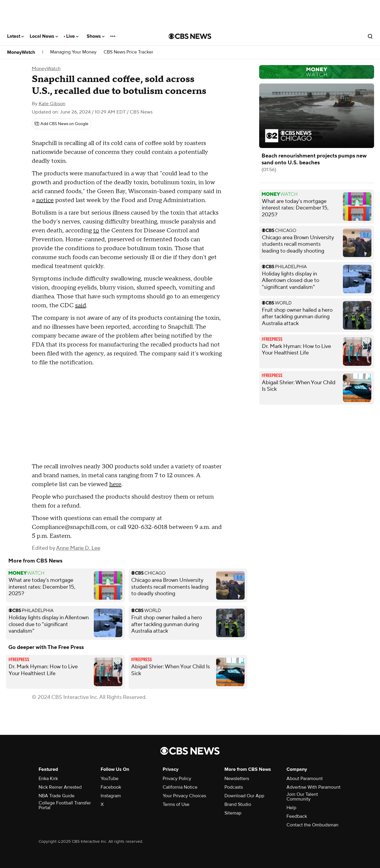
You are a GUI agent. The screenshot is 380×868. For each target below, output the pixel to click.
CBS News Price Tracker (128, 52)
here (115, 484)
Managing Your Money (73, 52)
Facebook (111, 787)
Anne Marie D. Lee (78, 548)
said (81, 305)
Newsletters (237, 779)
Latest (15, 36)
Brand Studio (238, 804)
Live (72, 36)
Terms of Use (176, 804)
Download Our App (244, 796)
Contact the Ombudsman (312, 825)
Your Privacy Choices (184, 796)
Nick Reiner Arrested (60, 787)
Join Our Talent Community (302, 797)
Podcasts (234, 787)
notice (45, 200)
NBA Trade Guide (57, 796)
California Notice (180, 787)
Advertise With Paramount (313, 787)
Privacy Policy (177, 779)
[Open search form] (370, 36)
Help (291, 808)
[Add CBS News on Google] (61, 124)
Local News (44, 36)
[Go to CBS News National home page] (190, 36)
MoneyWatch (21, 52)
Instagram (111, 796)
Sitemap (233, 813)
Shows (96, 36)
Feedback (297, 816)
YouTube (110, 779)
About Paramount (305, 779)
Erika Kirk (48, 779)
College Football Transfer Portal (65, 805)
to (96, 231)
